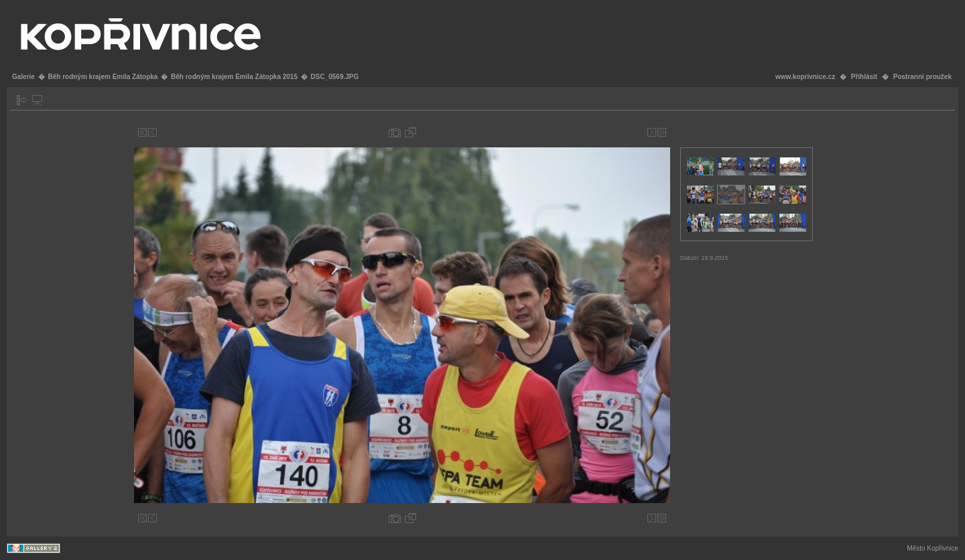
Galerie (23, 77)
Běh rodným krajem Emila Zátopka (103, 77)
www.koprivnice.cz (805, 77)
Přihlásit (864, 77)
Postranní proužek (922, 77)
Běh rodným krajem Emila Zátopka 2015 (234, 77)
